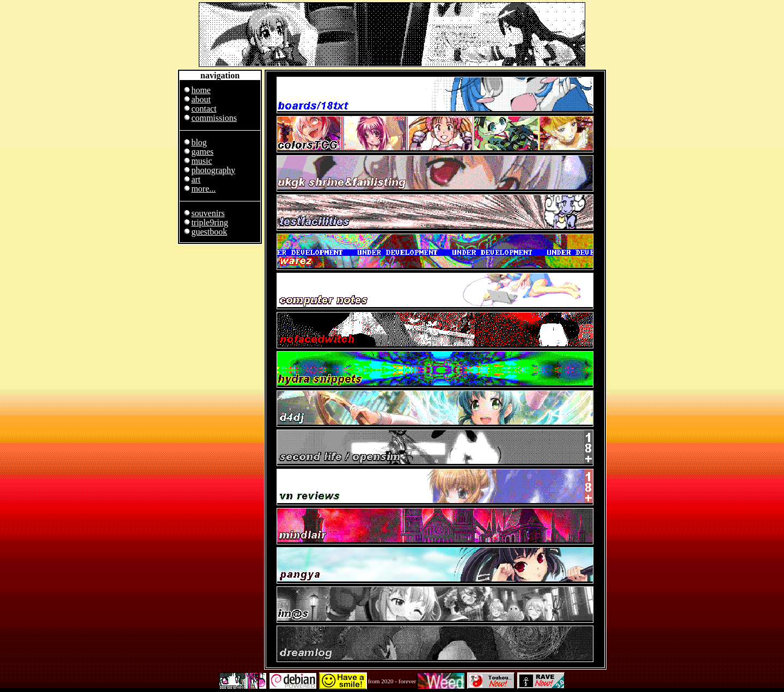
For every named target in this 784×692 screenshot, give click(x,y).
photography (213, 170)
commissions (214, 118)
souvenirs (208, 213)
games (202, 152)
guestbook (209, 232)
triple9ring (210, 222)
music (201, 161)
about (201, 99)
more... (203, 189)
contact (204, 109)
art (196, 179)
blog (199, 142)
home (201, 90)
